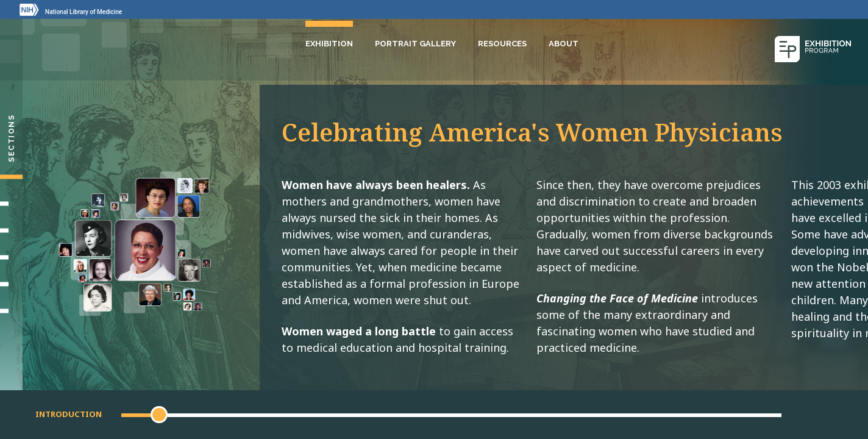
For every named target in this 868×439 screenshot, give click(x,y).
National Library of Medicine (84, 12)
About (564, 42)
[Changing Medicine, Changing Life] (11, 257)
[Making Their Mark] (11, 230)
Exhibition (329, 42)
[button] (159, 415)
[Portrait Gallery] (11, 311)
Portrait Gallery (415, 42)
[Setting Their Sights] (11, 204)
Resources (502, 42)
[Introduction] (11, 177)
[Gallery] (11, 284)
